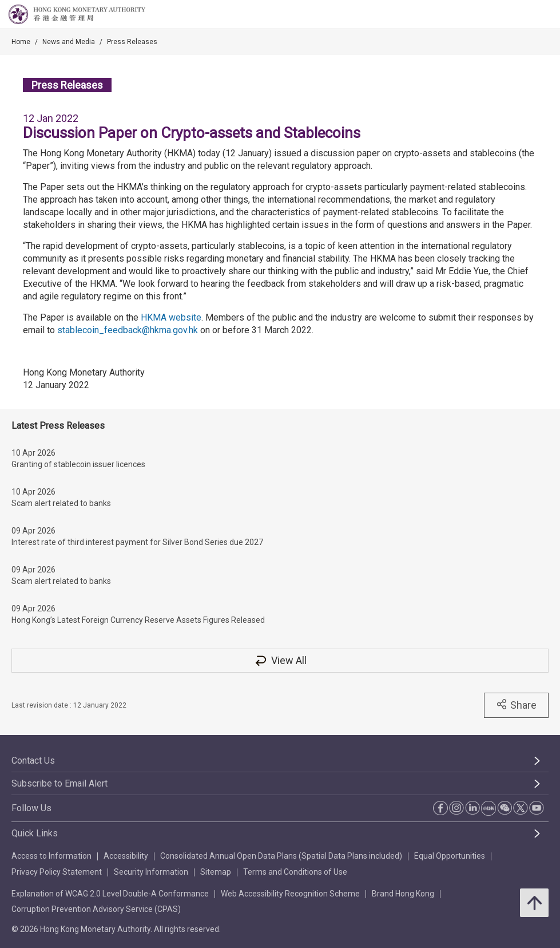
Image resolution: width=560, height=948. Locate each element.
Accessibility (126, 856)
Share (516, 705)
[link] (522, 15)
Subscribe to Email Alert (59, 783)
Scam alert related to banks (61, 503)
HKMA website (171, 317)
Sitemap (216, 872)
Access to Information (51, 856)
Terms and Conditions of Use (295, 872)
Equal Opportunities (450, 856)
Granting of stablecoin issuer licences (78, 464)
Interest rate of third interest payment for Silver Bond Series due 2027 (137, 542)
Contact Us (33, 761)
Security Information (151, 872)
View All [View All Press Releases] (280, 660)
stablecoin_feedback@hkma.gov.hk (128, 330)
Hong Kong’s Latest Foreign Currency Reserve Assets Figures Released (138, 620)
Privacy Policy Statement (57, 872)
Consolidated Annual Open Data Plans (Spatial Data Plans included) (281, 856)
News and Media (69, 42)
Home (21, 42)
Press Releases (132, 42)
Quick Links (35, 833)
